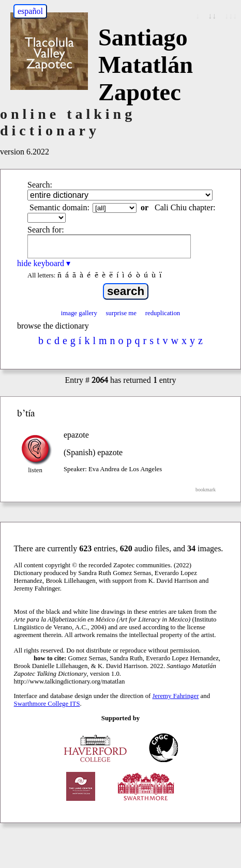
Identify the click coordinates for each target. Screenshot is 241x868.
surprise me (121, 313)
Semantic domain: (59, 207)
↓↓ (212, 16)
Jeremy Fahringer (176, 696)
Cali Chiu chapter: (185, 207)
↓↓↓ (231, 16)
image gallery (79, 313)
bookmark (206, 490)
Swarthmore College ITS (47, 704)
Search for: (46, 230)
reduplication (163, 313)
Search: (40, 185)
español (30, 11)
